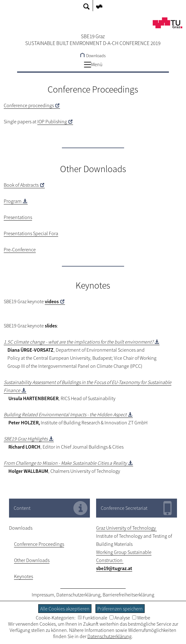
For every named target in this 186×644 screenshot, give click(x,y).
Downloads (93, 56)
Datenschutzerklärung (78, 595)
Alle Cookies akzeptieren (65, 609)
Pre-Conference (20, 249)
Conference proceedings (29, 105)
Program (13, 201)
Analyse (120, 618)
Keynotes (23, 576)
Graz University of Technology (126, 528)
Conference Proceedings (39, 544)
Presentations (18, 217)
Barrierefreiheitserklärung (128, 595)
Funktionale (93, 618)
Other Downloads (32, 560)
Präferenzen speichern (120, 609)
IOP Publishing (52, 121)
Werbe (141, 618)
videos (52, 301)
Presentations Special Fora (31, 233)
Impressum (43, 595)
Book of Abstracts (21, 185)
